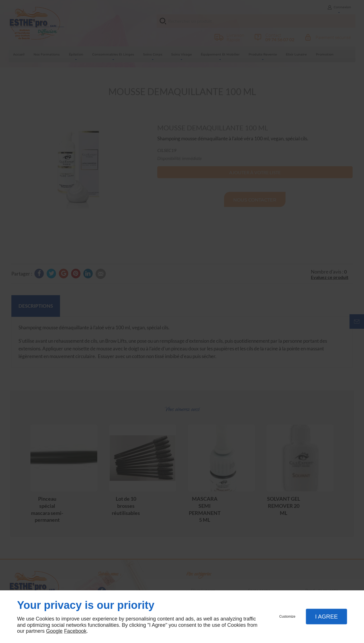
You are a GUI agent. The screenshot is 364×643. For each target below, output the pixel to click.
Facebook (75, 631)
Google (54, 631)
